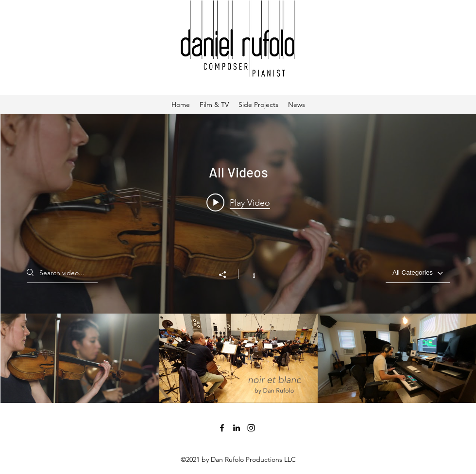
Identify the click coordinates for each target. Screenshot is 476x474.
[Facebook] (222, 428)
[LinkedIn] (237, 428)
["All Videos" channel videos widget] (238, 259)
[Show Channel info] (249, 274)
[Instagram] (251, 428)
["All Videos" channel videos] (238, 358)
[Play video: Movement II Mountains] (238, 202)
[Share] (227, 275)
